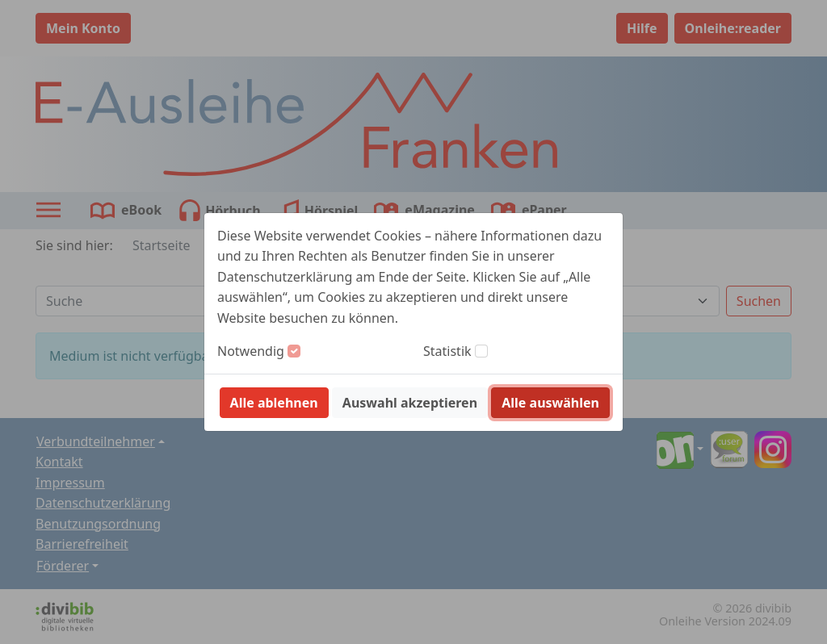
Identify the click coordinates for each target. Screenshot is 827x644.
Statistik (447, 351)
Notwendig (251, 351)
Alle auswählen (550, 403)
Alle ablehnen (274, 403)
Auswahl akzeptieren (410, 403)
